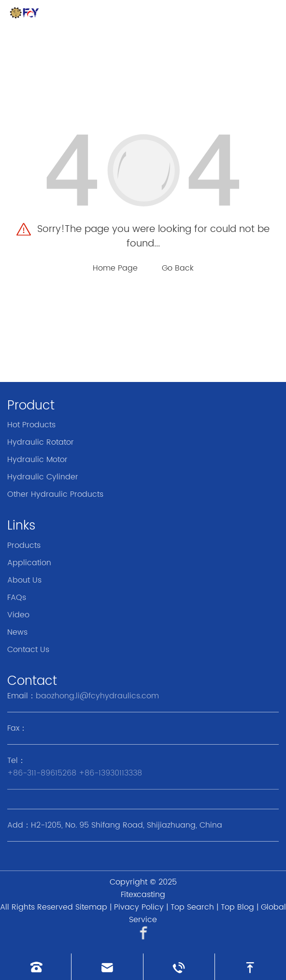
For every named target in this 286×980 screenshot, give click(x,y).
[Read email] (107, 967)
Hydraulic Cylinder (43, 477)
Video (18, 615)
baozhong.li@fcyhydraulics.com (97, 696)
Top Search (192, 907)
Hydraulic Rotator (41, 442)
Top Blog (237, 907)
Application (29, 563)
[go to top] (250, 967)
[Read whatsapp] (179, 967)
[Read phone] (36, 967)
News (17, 632)
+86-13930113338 (110, 773)
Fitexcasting (143, 895)
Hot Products (31, 425)
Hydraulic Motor (37, 460)
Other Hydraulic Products (55, 494)
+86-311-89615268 (42, 773)
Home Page (115, 268)
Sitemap (91, 907)
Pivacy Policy (139, 907)
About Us (24, 580)
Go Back (178, 268)
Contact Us (28, 650)
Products (24, 545)
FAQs (17, 598)
